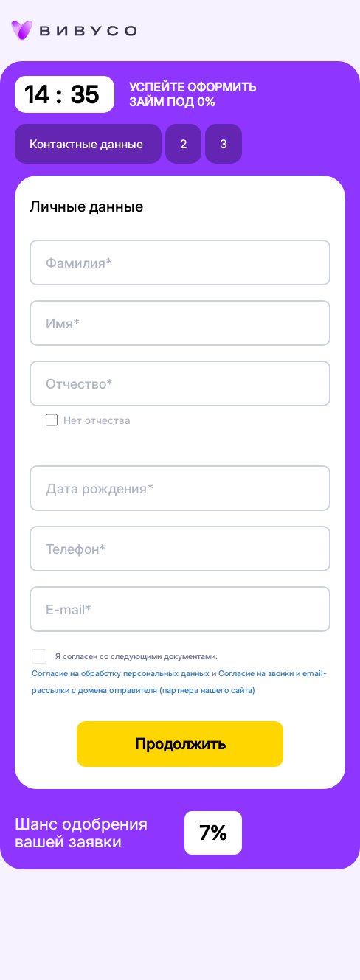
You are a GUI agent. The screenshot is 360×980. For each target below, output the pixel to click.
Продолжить (180, 744)
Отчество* (79, 384)
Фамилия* (79, 263)
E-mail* (69, 609)
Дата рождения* (100, 489)
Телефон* (76, 549)
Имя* (63, 323)
